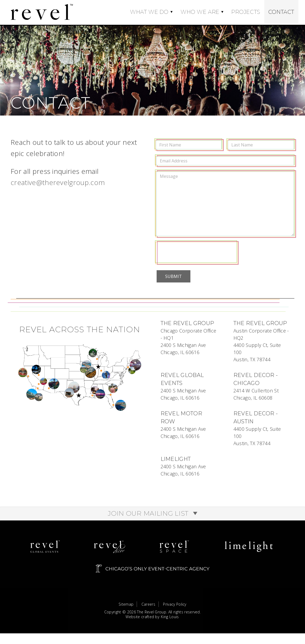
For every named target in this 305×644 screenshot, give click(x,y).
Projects (246, 12)
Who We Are (200, 12)
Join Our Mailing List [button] (152, 518)
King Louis (170, 621)
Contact (281, 12)
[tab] (152, 518)
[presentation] (197, 253)
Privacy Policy (175, 609)
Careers (148, 609)
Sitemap (126, 609)
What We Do (149, 12)
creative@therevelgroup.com (58, 182)
